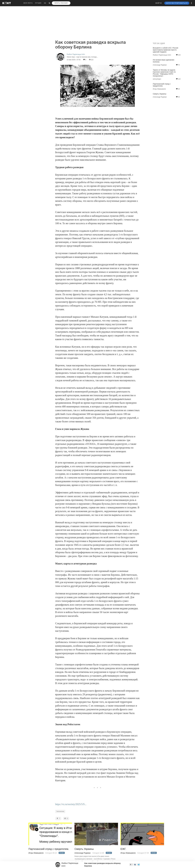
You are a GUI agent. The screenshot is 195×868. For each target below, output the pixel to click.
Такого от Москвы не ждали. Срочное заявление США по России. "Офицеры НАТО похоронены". (164, 73)
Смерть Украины (160, 94)
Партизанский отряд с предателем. (162, 85)
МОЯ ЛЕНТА (28, 3)
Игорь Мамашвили (36, 853)
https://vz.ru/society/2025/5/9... (71, 804)
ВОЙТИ (159, 3)
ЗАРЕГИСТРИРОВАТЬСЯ (177, 3)
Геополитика (60, 811)
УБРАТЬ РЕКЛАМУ (61, 3)
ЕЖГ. (123, 849)
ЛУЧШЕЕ (38, 3)
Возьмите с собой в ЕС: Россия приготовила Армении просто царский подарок (166, 50)
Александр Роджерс (83, 853)
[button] (192, 3)
